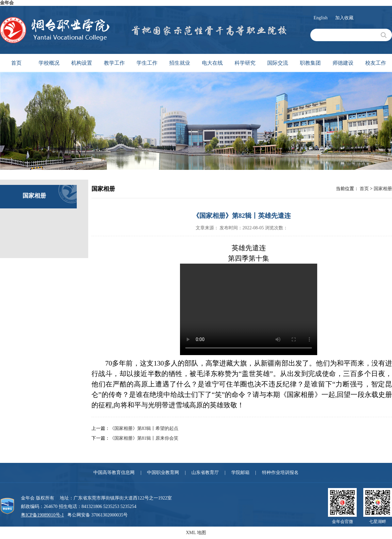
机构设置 (82, 63)
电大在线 (212, 63)
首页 (16, 63)
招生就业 (180, 63)
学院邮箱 (240, 473)
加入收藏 (344, 18)
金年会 (7, 3)
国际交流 (278, 63)
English (321, 18)
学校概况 (49, 63)
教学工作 (114, 63)
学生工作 (147, 63)
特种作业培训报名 (280, 473)
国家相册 (383, 189)
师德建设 (343, 63)
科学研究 (245, 63)
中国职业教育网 (163, 473)
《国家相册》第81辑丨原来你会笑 (144, 438)
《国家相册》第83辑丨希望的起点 (144, 428)
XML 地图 (196, 533)
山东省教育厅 (205, 473)
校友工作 (376, 63)
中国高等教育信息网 (114, 473)
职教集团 (310, 63)
